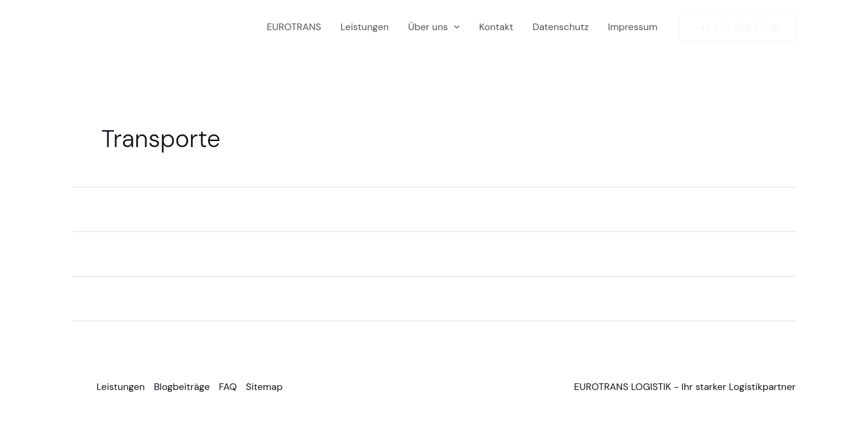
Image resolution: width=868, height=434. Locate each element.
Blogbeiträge (182, 387)
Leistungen (365, 27)
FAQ (228, 387)
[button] (454, 27)
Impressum (632, 27)
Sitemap (264, 387)
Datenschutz (561, 27)
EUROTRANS (294, 27)
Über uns (434, 27)
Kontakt (496, 27)
